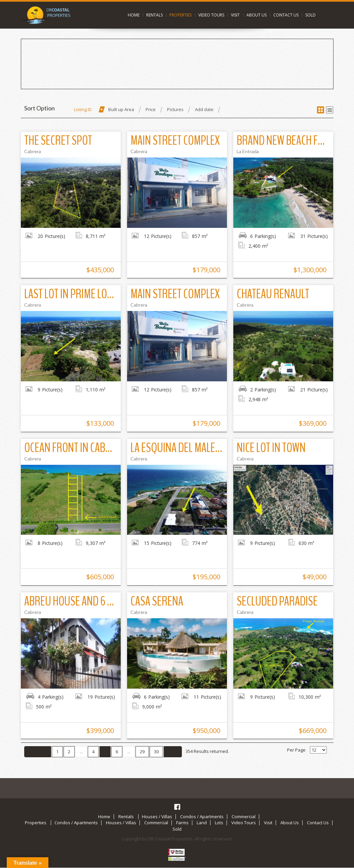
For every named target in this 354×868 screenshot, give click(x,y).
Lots (219, 823)
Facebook (177, 807)
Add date (204, 109)
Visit (235, 15)
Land (202, 823)
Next (173, 752)
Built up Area (121, 109)
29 (142, 752)
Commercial (244, 817)
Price (151, 109)
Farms (182, 823)
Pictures (175, 109)
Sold (310, 15)
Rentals (154, 15)
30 (156, 752)
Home (134, 15)
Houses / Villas (157, 817)
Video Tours (211, 15)
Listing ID (83, 109)
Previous (38, 752)
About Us (257, 15)
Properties (181, 15)
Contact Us (286, 15)
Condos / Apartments (202, 817)
